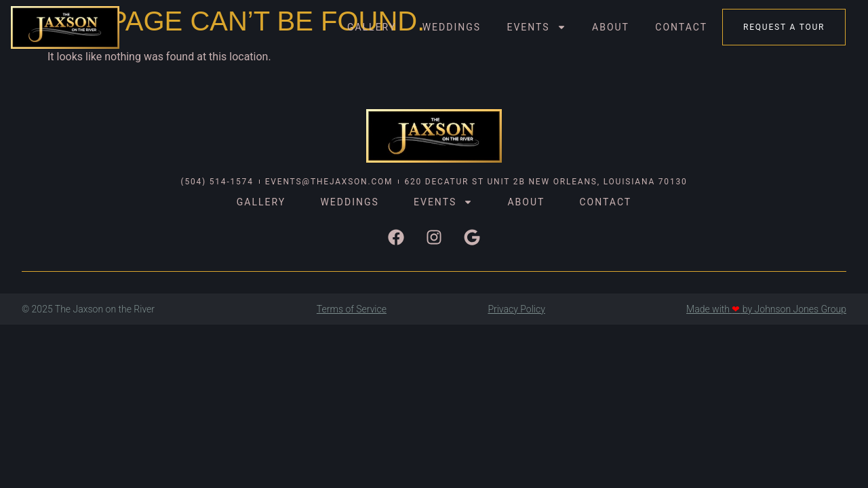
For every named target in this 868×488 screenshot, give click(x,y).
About (611, 27)
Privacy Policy (516, 309)
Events (536, 27)
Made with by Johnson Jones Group (766, 309)
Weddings (452, 27)
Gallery (372, 27)
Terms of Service (352, 309)
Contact (681, 27)
